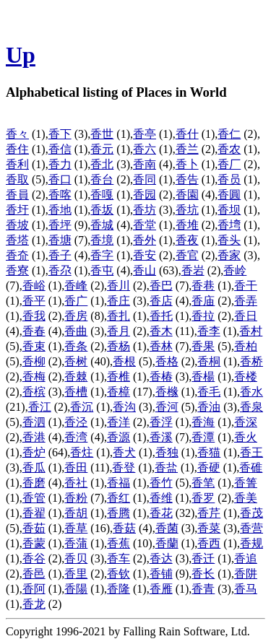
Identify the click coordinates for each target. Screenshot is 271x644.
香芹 (209, 513)
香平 (34, 301)
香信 (60, 149)
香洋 (119, 422)
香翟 (34, 513)
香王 (251, 452)
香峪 (34, 286)
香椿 (161, 377)
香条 (76, 346)
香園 (187, 195)
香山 (145, 270)
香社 (76, 483)
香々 (17, 134)
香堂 (145, 225)
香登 (124, 467)
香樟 (119, 392)
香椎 (119, 377)
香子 (60, 255)
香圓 (229, 195)
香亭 (145, 134)
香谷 (34, 558)
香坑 (187, 210)
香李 (209, 331)
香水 (251, 392)
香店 (161, 301)
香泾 (76, 422)
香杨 (119, 346)
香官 (187, 255)
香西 (209, 543)
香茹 (34, 528)
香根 (124, 361)
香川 (119, 286)
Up (21, 55)
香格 (167, 361)
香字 (102, 255)
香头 (229, 240)
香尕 (60, 270)
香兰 (187, 149)
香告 (187, 179)
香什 (187, 134)
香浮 (161, 422)
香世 (102, 134)
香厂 (229, 164)
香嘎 (102, 195)
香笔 (203, 483)
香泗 (34, 422)
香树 (76, 361)
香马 (246, 589)
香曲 (76, 331)
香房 (76, 316)
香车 (119, 558)
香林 (161, 346)
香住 (17, 149)
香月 (119, 331)
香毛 (209, 392)
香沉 (82, 407)
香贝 (76, 558)
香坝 (229, 210)
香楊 (203, 377)
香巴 (161, 286)
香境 (102, 240)
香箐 (246, 483)
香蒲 (76, 543)
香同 (145, 179)
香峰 (76, 286)
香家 (229, 255)
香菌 (167, 528)
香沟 (124, 407)
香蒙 (34, 543)
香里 (76, 574)
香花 (161, 513)
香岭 (235, 270)
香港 (34, 437)
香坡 (17, 225)
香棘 (76, 377)
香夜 (187, 240)
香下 (60, 134)
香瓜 (34, 467)
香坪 (60, 225)
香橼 (167, 392)
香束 (34, 346)
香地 (60, 210)
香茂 (251, 513)
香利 (17, 164)
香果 (203, 346)
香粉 (76, 498)
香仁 (229, 134)
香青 (203, 589)
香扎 (119, 316)
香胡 (76, 513)
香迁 (203, 558)
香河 (167, 407)
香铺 (161, 574)
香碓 (251, 467)
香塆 (229, 225)
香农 (229, 149)
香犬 (124, 452)
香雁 (161, 589)
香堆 (187, 225)
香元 (102, 149)
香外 (145, 240)
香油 (209, 407)
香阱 (246, 574)
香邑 (34, 574)
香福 (119, 483)
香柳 (34, 361)
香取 (17, 179)
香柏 (246, 346)
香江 (40, 407)
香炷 (82, 452)
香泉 (251, 407)
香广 (76, 301)
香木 (161, 331)
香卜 (187, 164)
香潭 (203, 437)
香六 (145, 149)
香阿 (34, 589)
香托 (161, 316)
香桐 (209, 361)
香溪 (161, 437)
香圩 (17, 210)
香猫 (209, 452)
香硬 (209, 467)
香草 (76, 528)
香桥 (251, 361)
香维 (161, 498)
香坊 (145, 210)
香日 (246, 316)
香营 (251, 528)
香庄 (119, 301)
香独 (167, 452)
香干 (246, 286)
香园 (145, 195)
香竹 (161, 483)
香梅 (34, 377)
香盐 (166, 467)
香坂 (102, 210)
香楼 (246, 377)
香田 (76, 467)
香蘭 (167, 543)
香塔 (17, 240)
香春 (34, 331)
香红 (119, 498)
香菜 (209, 528)
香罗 (203, 498)
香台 (102, 179)
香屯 (102, 270)
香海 (203, 422)
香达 (161, 558)
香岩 (193, 270)
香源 (119, 437)
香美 (246, 498)
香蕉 (119, 543)
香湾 (76, 437)
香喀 (60, 195)
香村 (251, 331)
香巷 (203, 286)
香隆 (119, 589)
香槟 (34, 392)
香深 (246, 422)
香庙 (203, 301)
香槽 (76, 392)
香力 (60, 164)
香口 (60, 179)
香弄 (246, 301)
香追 (246, 558)
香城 (102, 225)
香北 (102, 164)
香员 (229, 179)
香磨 (34, 483)
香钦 (119, 574)
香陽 (76, 589)
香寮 (17, 270)
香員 (17, 195)
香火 (246, 437)
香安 (145, 255)
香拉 (203, 316)
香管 (34, 498)
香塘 (60, 240)
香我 (34, 316)
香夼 (17, 255)
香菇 (124, 528)
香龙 (34, 604)
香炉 (34, 452)
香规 (251, 543)
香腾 (119, 513)
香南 (145, 164)
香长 (203, 574)
